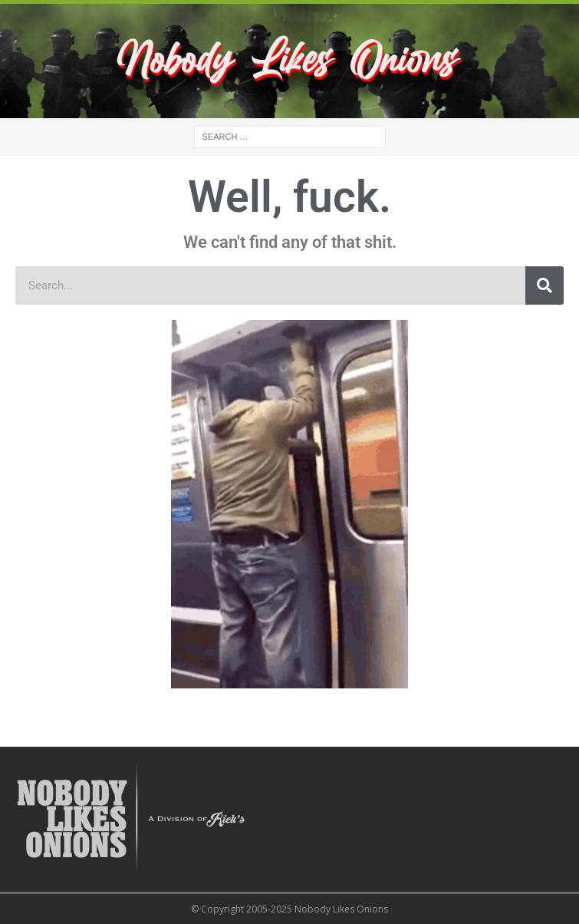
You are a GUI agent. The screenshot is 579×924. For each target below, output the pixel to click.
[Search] (544, 285)
